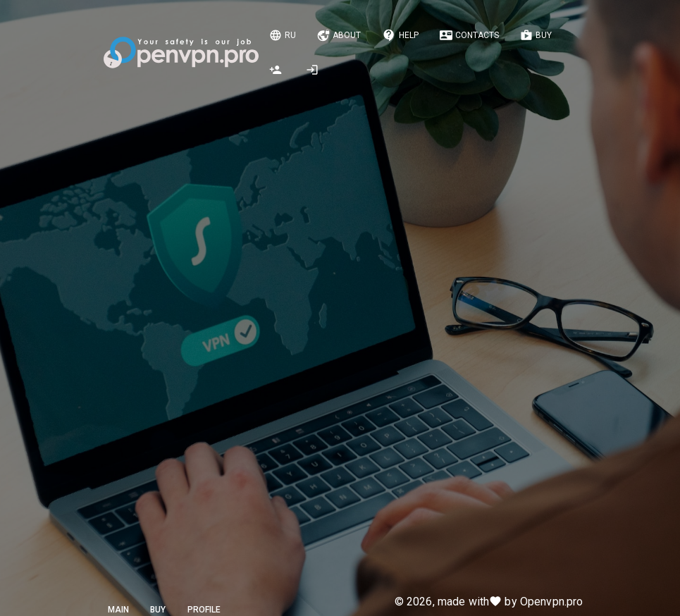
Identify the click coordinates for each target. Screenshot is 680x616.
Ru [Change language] (283, 35)
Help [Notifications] (400, 35)
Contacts (469, 35)
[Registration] (277, 70)
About (339, 35)
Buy (536, 35)
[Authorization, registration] (314, 70)
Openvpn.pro (552, 602)
